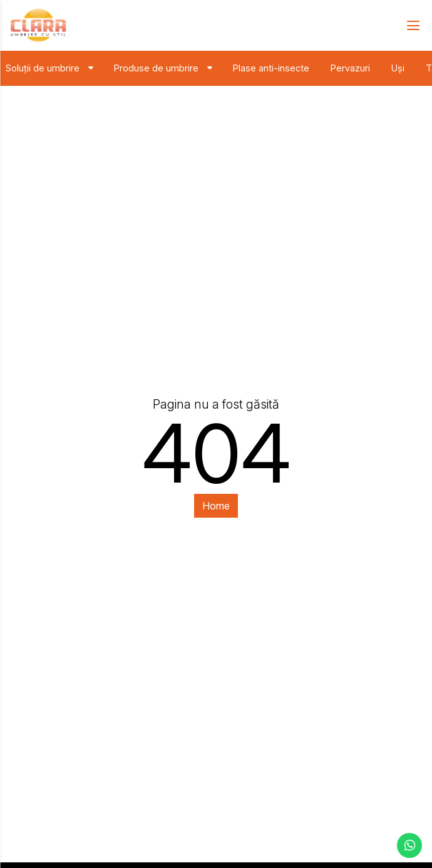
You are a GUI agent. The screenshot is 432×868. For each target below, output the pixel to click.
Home (216, 506)
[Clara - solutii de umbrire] (38, 25)
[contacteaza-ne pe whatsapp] (409, 845)
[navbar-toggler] (409, 25)
